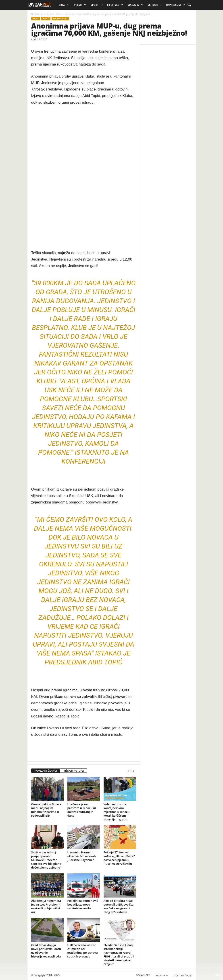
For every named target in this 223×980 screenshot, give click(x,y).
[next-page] (134, 771)
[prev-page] (128, 771)
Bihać (58, 14)
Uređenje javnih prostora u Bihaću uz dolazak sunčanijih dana (82, 810)
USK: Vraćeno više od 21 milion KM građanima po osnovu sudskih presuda (83, 951)
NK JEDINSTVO (60, 19)
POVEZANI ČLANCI (46, 771)
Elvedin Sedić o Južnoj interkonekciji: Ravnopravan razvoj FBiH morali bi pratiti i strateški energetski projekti (119, 954)
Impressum (175, 5)
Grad (64, 5)
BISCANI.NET (143, 975)
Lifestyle (115, 5)
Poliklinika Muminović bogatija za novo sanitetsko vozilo (83, 904)
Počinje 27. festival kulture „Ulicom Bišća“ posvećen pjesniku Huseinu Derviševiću (119, 858)
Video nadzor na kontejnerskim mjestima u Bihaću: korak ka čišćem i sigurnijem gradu (117, 812)
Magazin (135, 5)
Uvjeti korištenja (183, 975)
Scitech (155, 5)
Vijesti (80, 5)
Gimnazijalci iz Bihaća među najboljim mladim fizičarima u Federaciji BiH (46, 810)
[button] (189, 5)
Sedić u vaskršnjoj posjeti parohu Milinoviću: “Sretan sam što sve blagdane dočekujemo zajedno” (46, 860)
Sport (97, 5)
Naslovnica (37, 14)
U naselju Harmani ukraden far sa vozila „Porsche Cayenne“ (82, 856)
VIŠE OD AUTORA (74, 771)
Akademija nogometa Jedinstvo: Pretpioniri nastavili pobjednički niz (46, 906)
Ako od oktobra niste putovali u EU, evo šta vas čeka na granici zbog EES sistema (119, 906)
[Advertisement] (83, 178)
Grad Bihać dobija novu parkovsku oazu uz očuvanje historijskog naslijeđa (46, 951)
